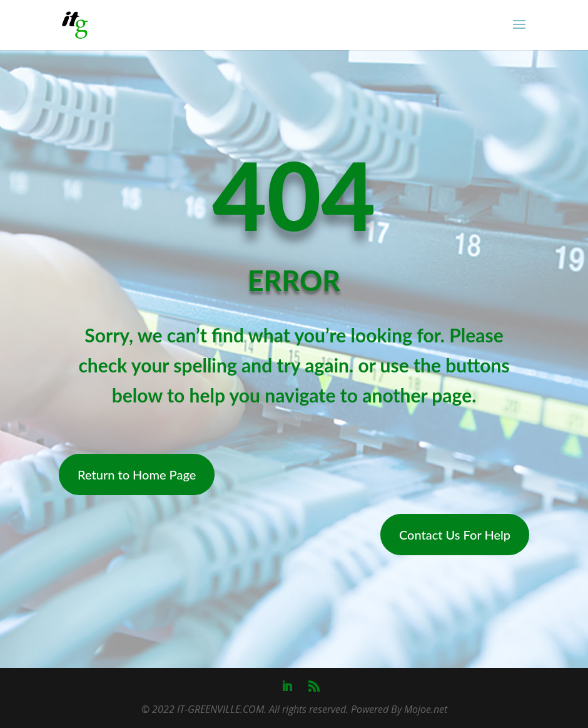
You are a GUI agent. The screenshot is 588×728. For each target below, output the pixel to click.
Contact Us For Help (455, 535)
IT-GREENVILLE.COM (220, 709)
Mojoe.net (426, 709)
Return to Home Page (137, 474)
